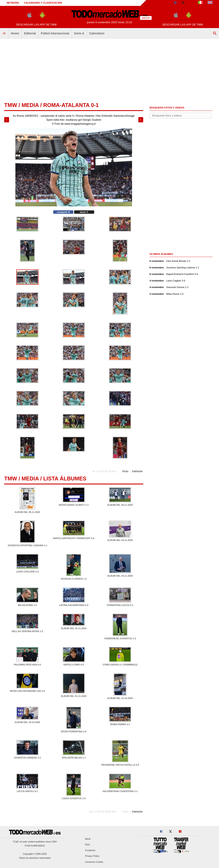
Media (30, 105)
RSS (87, 845)
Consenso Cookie (94, 862)
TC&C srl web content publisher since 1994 (35, 842)
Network (13, 3)
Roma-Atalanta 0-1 (71, 105)
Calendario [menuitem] (97, 33)
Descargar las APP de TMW (36, 25)
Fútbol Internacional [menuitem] (55, 33)
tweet (84, 212)
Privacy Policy (92, 856)
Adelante (137, 471)
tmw (11, 105)
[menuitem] (4, 34)
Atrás (125, 471)
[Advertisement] (109, 71)
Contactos (90, 850)
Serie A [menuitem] (79, 33)
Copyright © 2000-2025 (35, 854)
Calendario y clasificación (43, 3)
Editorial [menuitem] (30, 33)
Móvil (88, 839)
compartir (63, 212)
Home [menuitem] (15, 33)
